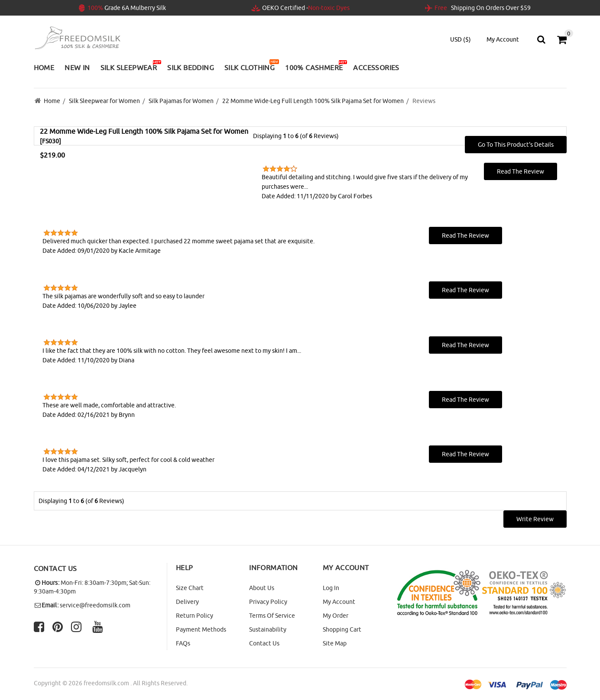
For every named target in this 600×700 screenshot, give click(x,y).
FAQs (183, 643)
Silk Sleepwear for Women (104, 101)
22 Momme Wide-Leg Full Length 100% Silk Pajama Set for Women (313, 101)
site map (335, 643)
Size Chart (190, 588)
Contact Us (264, 643)
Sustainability (268, 629)
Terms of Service (272, 616)
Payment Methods (201, 629)
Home (52, 101)
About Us (262, 588)
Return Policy (195, 616)
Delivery (187, 602)
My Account (339, 602)
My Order (336, 616)
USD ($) (461, 39)
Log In (331, 588)
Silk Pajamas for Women (181, 101)
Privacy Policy (268, 602)
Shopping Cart (342, 629)
